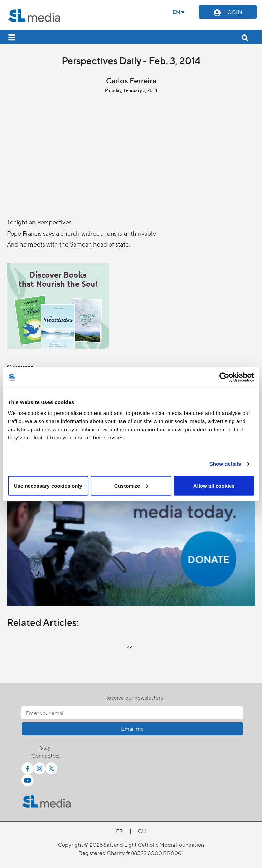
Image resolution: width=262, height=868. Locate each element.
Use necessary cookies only (48, 485)
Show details (225, 464)
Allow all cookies (214, 485)
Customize (131, 485)
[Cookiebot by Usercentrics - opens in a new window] (224, 377)
